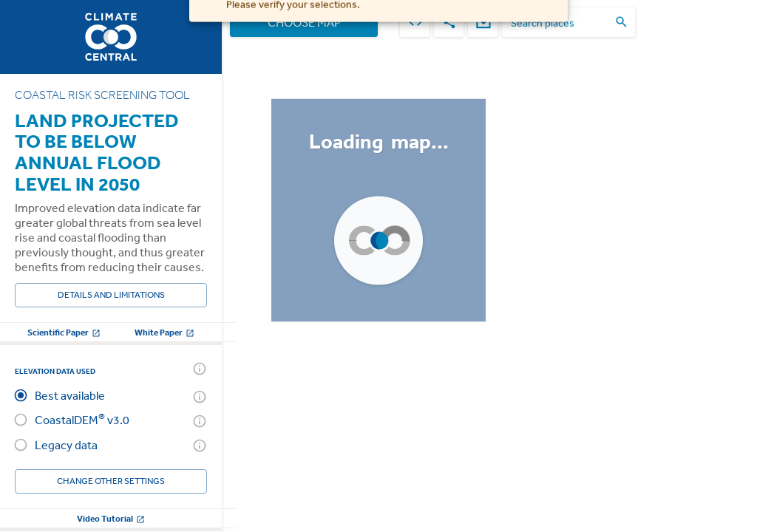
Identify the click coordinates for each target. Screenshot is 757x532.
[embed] (415, 22)
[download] (483, 22)
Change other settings (111, 481)
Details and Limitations (111, 295)
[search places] (560, 23)
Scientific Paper (64, 332)
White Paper (164, 332)
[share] (449, 22)
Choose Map (304, 22)
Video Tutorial (111, 518)
